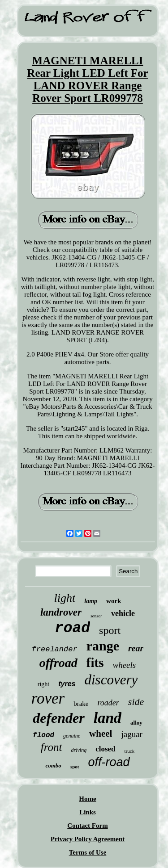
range (103, 646)
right (43, 684)
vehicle (123, 613)
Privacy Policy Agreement (88, 839)
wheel (101, 734)
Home (87, 799)
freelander (55, 649)
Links (88, 812)
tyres (67, 684)
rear (136, 648)
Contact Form (87, 826)
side (136, 702)
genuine (72, 736)
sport (110, 630)
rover (48, 698)
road (72, 628)
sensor (96, 616)
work (114, 601)
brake (81, 704)
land (108, 718)
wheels (125, 665)
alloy (136, 723)
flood (43, 735)
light (65, 598)
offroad (58, 663)
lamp (91, 601)
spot (75, 767)
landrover (61, 612)
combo (53, 765)
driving (79, 750)
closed (105, 749)
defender (59, 718)
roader (108, 703)
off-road (109, 762)
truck (130, 751)
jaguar (131, 734)
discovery (111, 680)
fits (95, 663)
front (52, 747)
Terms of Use (88, 852)
